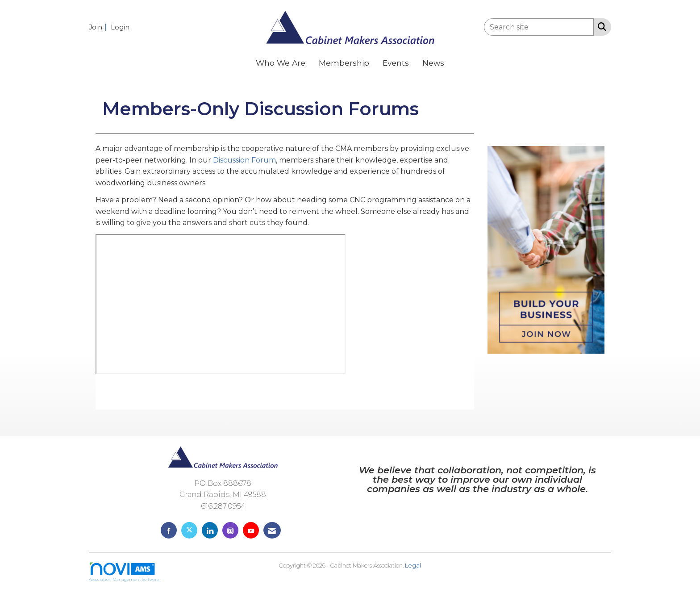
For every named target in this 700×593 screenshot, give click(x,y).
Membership (344, 63)
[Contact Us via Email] (272, 532)
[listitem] (99, 27)
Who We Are (281, 63)
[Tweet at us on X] (189, 532)
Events (396, 63)
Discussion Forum (244, 161)
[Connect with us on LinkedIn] (210, 532)
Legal (413, 567)
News (433, 63)
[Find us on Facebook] (169, 532)
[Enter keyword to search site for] (539, 27)
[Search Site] (600, 26)
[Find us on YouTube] (251, 532)
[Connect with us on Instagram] (230, 532)
